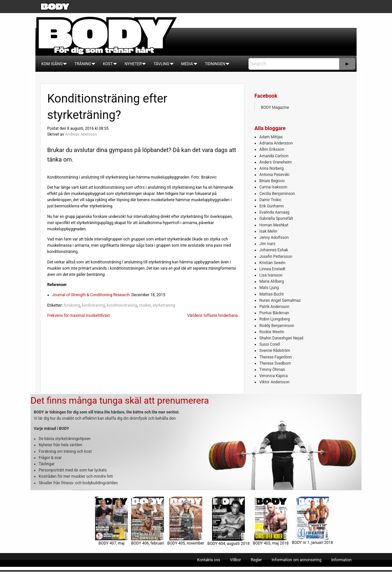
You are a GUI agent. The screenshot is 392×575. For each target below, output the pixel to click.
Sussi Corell (270, 344)
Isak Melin (268, 231)
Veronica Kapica (273, 376)
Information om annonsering (297, 560)
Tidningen (215, 64)
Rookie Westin (272, 332)
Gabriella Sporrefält (276, 219)
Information (342, 560)
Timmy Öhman (272, 370)
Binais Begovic (272, 181)
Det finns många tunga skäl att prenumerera (120, 401)
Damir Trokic (270, 200)
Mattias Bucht (271, 294)
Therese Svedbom (275, 363)
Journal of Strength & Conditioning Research (91, 295)
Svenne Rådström (275, 351)
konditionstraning (122, 305)
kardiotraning (93, 305)
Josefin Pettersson (276, 257)
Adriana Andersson (276, 143)
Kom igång (52, 64)
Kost (108, 64)
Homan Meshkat (274, 225)
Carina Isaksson (273, 187)
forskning (72, 305)
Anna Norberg (271, 168)
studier (145, 305)
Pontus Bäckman (274, 313)
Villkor (235, 560)
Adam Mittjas (271, 137)
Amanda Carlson (274, 156)
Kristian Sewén (272, 263)
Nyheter (133, 64)
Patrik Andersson (274, 307)
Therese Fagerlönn (275, 357)
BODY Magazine (275, 107)
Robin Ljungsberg (274, 319)
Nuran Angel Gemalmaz (280, 300)
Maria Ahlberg (272, 281)
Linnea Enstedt (272, 269)
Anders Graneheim (275, 162)
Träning (83, 64)
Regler (256, 560)
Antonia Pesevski (274, 175)
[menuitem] (52, 64)
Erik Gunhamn (272, 206)
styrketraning (164, 305)
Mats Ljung (269, 288)
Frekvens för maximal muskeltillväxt (78, 316)
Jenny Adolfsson (274, 238)
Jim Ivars (267, 244)
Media (187, 64)
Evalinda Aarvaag (274, 212)
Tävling (161, 64)
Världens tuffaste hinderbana (212, 316)
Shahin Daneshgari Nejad (281, 338)
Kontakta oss (209, 560)
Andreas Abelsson (81, 134)
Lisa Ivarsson (271, 275)
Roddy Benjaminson (277, 326)
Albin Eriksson (272, 149)
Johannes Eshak (274, 250)
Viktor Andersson (274, 382)
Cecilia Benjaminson (277, 194)
